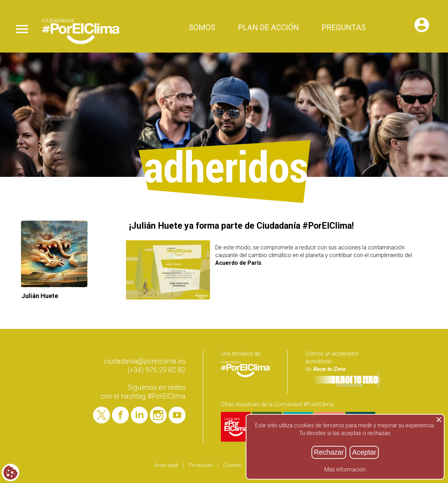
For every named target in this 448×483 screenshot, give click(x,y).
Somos (202, 28)
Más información (345, 470)
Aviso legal (166, 465)
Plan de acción (268, 28)
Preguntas (344, 28)
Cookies (232, 465)
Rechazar (329, 452)
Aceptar (364, 452)
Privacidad (201, 465)
